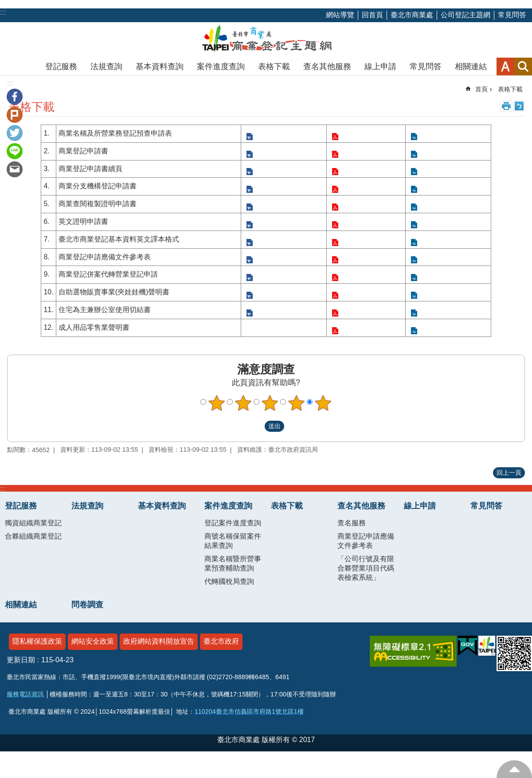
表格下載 (274, 66)
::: (3, 489)
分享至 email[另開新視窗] (15, 169)
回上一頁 (509, 473)
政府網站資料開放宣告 (159, 641)
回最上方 (514, 769)
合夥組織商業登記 (33, 536)
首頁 (481, 89)
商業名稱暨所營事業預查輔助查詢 (233, 563)
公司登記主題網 (465, 15)
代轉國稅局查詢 (229, 581)
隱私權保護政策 (37, 641)
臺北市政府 (221, 641)
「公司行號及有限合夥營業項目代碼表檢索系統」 (366, 568)
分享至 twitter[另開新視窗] (15, 133)
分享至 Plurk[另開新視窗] (15, 115)
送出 (256, 426)
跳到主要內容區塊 (5, 5)
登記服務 (61, 66)
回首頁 (372, 15)
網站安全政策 (93, 641)
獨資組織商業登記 (33, 523)
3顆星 (270, 403)
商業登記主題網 (266, 40)
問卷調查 (87, 605)
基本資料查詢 (160, 66)
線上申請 (380, 66)
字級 (505, 66)
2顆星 (243, 403)
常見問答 (512, 15)
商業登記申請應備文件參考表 (366, 541)
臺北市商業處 (412, 15)
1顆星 (217, 403)
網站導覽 (340, 15)
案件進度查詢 (221, 66)
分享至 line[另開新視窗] (15, 151)
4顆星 (297, 403)
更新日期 (21, 660)
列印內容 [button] (506, 106)
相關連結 (471, 66)
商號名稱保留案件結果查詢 (233, 541)
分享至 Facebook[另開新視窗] (15, 97)
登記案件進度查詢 (233, 523)
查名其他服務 (327, 66)
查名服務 (352, 523)
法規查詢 (106, 66)
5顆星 (323, 403)
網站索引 (523, 66)
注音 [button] (519, 106)
